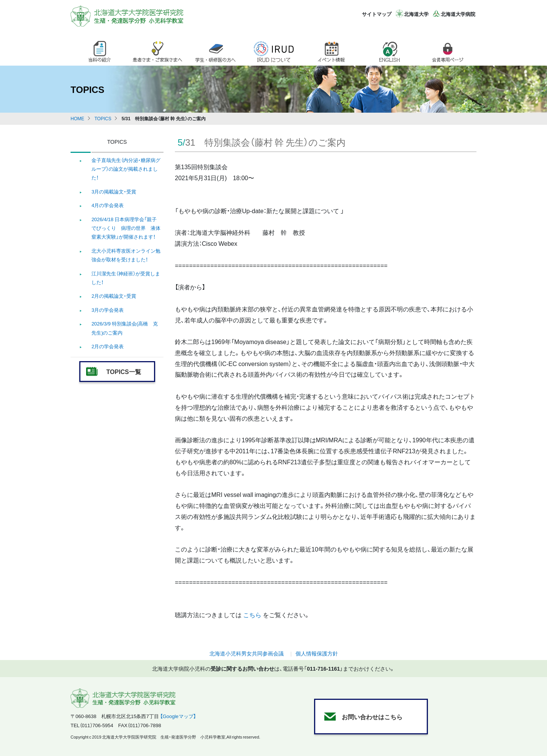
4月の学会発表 (108, 205)
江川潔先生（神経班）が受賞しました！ (126, 278)
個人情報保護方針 (317, 653)
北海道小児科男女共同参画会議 (247, 653)
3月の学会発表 (108, 310)
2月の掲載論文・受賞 (114, 296)
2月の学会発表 (108, 346)
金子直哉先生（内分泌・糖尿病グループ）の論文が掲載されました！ (126, 169)
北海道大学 (416, 14)
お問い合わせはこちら (372, 717)
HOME (77, 118)
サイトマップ (377, 14)
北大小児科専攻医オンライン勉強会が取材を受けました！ (126, 255)
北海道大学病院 (458, 14)
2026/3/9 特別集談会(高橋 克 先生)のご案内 (125, 328)
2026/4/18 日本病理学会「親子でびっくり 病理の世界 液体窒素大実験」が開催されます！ (126, 228)
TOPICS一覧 (123, 371)
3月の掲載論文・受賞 (114, 191)
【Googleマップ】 (178, 716)
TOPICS (103, 118)
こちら (253, 615)
